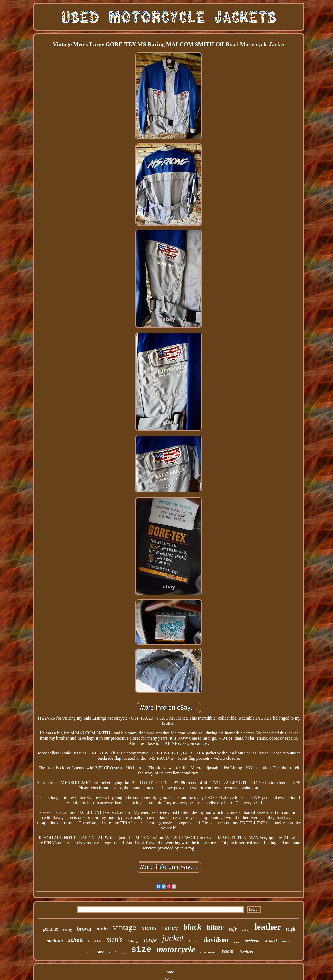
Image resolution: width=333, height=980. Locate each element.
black (192, 927)
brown (84, 929)
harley (170, 928)
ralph (291, 929)
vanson (287, 941)
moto (102, 928)
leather (268, 927)
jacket (173, 938)
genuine (50, 929)
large (150, 940)
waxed (271, 941)
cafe (233, 929)
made (236, 942)
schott (75, 940)
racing (67, 930)
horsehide (95, 941)
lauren (194, 941)
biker (215, 927)
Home (169, 972)
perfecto (252, 941)
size (141, 950)
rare (100, 952)
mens (149, 928)
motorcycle (176, 950)
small (88, 952)
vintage (124, 927)
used (123, 953)
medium (55, 941)
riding (246, 930)
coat (112, 952)
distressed (209, 952)
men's (114, 939)
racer (228, 951)
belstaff (133, 941)
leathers (246, 952)
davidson (216, 940)
